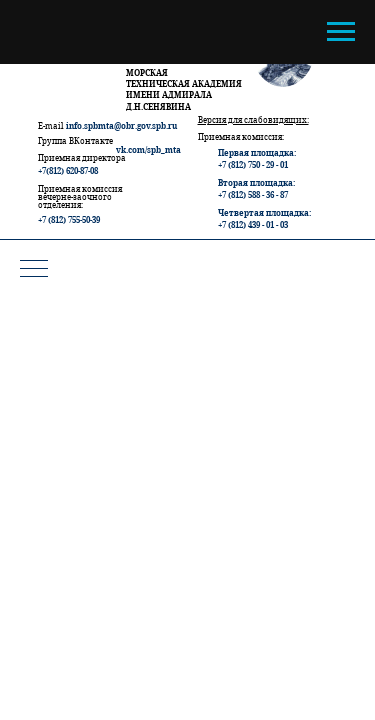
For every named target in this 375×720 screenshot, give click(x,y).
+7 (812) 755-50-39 (69, 219)
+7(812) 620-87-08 (68, 170)
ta (177, 149)
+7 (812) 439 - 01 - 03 (253, 224)
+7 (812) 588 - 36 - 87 (253, 194)
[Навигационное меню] (341, 32)
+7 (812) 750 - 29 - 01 (253, 164)
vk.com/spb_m (144, 149)
